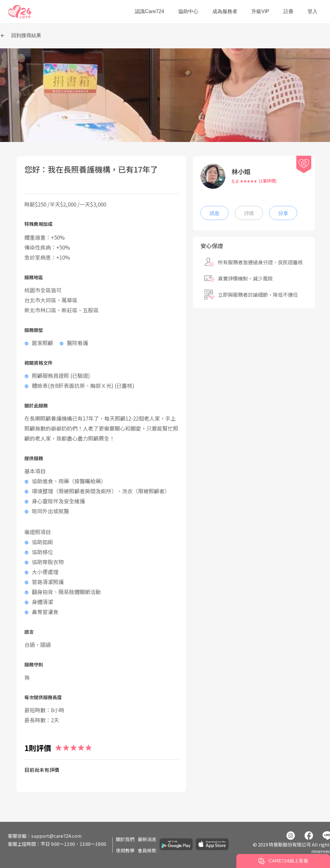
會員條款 (147, 850)
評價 (249, 213)
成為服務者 (225, 11)
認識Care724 (149, 11)
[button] (20, 12)
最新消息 (147, 839)
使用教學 (125, 850)
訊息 (214, 213)
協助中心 (188, 11)
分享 (283, 213)
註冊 (288, 11)
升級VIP (260, 11)
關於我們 (125, 839)
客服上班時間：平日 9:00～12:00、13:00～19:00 (57, 844)
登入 (313, 11)
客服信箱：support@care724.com (45, 836)
